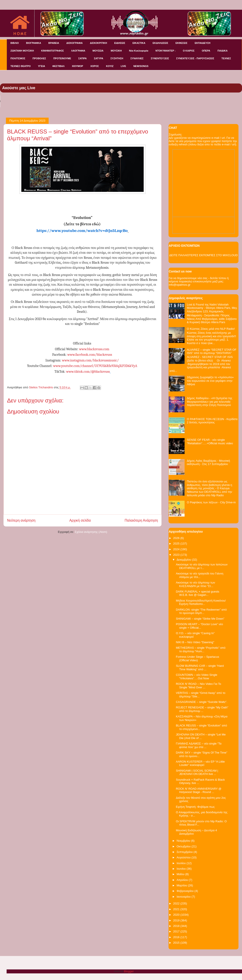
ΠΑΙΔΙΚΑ (223, 51)
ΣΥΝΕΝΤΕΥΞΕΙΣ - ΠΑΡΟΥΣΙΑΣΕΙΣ (195, 58)
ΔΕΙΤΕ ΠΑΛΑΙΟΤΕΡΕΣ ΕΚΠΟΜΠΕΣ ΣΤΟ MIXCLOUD (203, 255)
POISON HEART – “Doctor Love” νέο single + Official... (199, 626)
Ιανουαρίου (184, 897)
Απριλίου (183, 880)
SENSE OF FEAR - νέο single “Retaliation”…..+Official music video (210, 442)
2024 (177, 549)
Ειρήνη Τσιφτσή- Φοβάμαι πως (195, 807)
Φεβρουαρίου (186, 891)
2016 (177, 937)
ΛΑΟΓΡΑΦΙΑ (78, 51)
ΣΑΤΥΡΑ (99, 58)
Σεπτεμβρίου (185, 852)
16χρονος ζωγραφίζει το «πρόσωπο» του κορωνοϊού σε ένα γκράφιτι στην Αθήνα (210, 381)
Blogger (129, 971)
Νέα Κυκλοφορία (139, 51)
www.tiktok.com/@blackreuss (88, 372)
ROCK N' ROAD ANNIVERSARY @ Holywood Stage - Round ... (199, 790)
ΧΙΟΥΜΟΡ (78, 66)
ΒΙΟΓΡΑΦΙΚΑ (33, 43)
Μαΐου (181, 874)
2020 (177, 915)
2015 (177, 943)
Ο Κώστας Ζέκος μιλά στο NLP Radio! (211, 329)
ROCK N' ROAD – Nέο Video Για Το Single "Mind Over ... (198, 686)
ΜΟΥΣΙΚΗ (116, 51)
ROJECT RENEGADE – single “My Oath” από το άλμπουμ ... (202, 709)
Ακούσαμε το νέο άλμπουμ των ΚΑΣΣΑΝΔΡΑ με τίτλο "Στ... (195, 584)
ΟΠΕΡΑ (206, 51)
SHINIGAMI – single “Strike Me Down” (200, 619)
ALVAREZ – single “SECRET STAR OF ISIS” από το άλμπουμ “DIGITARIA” (212, 351)
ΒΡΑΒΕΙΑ (54, 43)
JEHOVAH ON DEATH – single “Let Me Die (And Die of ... (201, 736)
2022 (177, 903)
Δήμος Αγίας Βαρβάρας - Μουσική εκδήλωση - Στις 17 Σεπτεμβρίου (208, 462)
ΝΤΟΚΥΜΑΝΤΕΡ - (166, 51)
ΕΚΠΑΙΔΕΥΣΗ (203, 43)
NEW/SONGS (141, 66)
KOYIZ (110, 66)
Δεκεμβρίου (184, 560)
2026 (177, 538)
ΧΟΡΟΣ (95, 66)
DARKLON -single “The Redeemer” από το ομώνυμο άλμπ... (201, 611)
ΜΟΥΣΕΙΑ (98, 51)
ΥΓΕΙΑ (41, 66)
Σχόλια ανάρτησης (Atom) (91, 532)
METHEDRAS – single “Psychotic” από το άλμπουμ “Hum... (201, 649)
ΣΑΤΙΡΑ (82, 58)
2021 (177, 909)
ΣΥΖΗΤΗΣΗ (117, 58)
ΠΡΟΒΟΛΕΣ (39, 58)
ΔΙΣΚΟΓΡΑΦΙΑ (74, 43)
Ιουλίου (182, 863)
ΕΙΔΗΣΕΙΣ (120, 43)
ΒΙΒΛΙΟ (15, 43)
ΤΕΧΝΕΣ (226, 58)
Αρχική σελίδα (80, 520)
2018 (177, 926)
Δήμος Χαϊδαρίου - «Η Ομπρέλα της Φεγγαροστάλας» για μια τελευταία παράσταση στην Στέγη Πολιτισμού (210, 402)
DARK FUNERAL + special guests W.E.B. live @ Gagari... (197, 593)
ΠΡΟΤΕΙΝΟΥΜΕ (62, 58)
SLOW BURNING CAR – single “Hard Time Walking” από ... (200, 668)
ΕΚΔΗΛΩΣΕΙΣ (160, 43)
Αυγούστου (184, 857)
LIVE (123, 66)
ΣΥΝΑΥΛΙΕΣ (137, 58)
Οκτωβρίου (184, 846)
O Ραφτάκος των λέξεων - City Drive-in (211, 502)
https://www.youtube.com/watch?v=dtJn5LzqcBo (82, 231)
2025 (177, 544)
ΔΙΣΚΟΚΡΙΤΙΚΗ (99, 43)
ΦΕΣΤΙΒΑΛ (59, 66)
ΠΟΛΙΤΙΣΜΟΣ (18, 58)
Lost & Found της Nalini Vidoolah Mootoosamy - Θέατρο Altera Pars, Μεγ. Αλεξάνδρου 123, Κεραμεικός (212, 308)
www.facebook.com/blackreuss (90, 355)
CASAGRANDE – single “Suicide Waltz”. (202, 702)
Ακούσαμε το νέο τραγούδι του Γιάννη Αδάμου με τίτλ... (199, 575)
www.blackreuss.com (94, 349)
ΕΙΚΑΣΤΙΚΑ (139, 43)
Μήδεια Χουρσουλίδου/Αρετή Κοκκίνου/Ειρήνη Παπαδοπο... (201, 602)
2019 (177, 920)
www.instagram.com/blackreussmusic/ (90, 360)
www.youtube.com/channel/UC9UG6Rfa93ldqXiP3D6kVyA (95, 366)
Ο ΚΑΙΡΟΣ (189, 51)
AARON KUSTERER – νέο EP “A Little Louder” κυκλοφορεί (200, 763)
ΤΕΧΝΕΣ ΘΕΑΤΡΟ (21, 66)
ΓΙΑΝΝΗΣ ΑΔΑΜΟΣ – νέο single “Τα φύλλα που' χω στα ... (199, 745)
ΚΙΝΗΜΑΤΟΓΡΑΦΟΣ (52, 51)
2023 (177, 555)
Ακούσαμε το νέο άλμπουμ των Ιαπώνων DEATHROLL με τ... (202, 566)
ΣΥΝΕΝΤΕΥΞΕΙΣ (160, 58)
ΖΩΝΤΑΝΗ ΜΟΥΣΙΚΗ (22, 51)
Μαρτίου (182, 885)
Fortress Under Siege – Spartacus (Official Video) (197, 659)
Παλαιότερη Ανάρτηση (141, 520)
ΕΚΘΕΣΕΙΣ (181, 43)
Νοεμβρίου (184, 841)
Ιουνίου (182, 869)
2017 (177, 931)
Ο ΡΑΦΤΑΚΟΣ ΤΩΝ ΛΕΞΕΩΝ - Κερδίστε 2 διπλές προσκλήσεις (212, 421)
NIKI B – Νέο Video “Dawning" (195, 642)
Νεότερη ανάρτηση (21, 520)
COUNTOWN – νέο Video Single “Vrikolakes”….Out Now (196, 677)
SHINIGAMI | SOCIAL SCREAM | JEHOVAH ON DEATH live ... (197, 772)
